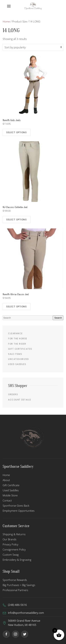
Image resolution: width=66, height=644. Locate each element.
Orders (13, 394)
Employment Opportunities (19, 511)
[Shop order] (33, 47)
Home (6, 21)
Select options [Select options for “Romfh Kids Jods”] (17, 132)
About (6, 480)
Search (58, 318)
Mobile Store (10, 495)
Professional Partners (15, 590)
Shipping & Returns (14, 534)
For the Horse (18, 339)
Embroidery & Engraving (17, 560)
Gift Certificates (20, 349)
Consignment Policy (14, 549)
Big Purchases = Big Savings (19, 585)
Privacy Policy (10, 544)
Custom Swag (11, 555)
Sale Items (15, 354)
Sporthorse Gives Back (16, 506)
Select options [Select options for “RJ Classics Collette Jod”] (17, 220)
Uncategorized (18, 359)
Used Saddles (17, 364)
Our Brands (10, 539)
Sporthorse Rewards (15, 580)
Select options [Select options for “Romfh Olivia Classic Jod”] (17, 307)
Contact (7, 500)
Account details (20, 400)
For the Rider (17, 344)
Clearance (15, 333)
